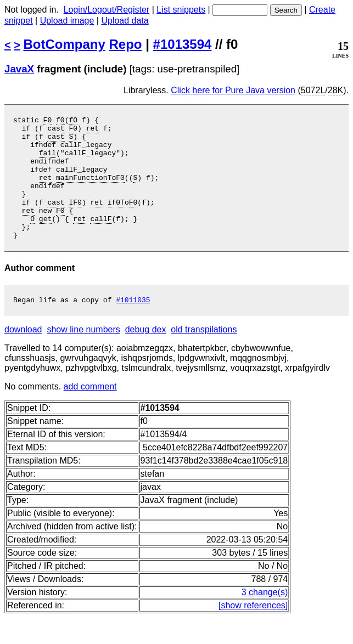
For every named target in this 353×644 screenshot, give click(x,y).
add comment (90, 413)
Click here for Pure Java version (233, 90)
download (23, 356)
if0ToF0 (123, 220)
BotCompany (65, 44)
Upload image (67, 21)
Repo (126, 44)
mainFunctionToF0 (90, 190)
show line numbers (83, 356)
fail (47, 161)
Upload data (125, 21)
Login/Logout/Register (107, 10)
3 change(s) (265, 618)
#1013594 (183, 44)
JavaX (19, 69)
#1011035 (133, 326)
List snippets (181, 10)
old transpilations (204, 356)
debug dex (146, 356)
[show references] (253, 632)
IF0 (75, 220)
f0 (60, 121)
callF (101, 240)
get (45, 240)
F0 (48, 121)
